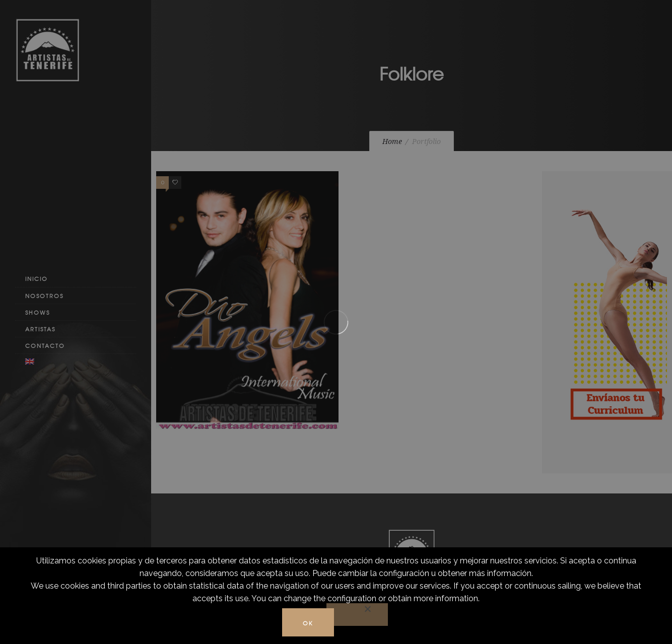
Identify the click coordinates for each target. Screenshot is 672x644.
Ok (308, 623)
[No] (357, 615)
